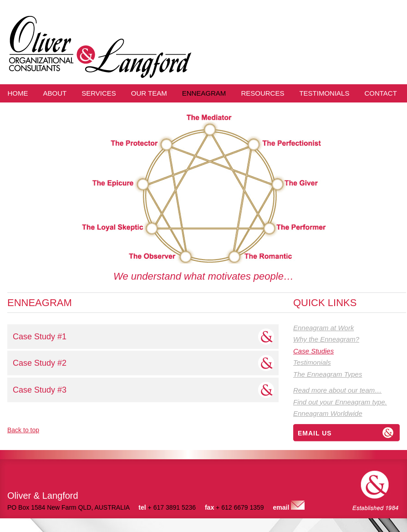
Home (18, 93)
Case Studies (313, 351)
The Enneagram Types (328, 374)
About (55, 93)
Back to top (23, 430)
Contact (380, 93)
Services (99, 93)
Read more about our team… (337, 390)
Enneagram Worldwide (328, 413)
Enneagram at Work (323, 328)
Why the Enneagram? (326, 339)
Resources (262, 93)
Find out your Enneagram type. (340, 402)
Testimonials (324, 93)
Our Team (149, 93)
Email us (315, 433)
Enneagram (204, 93)
